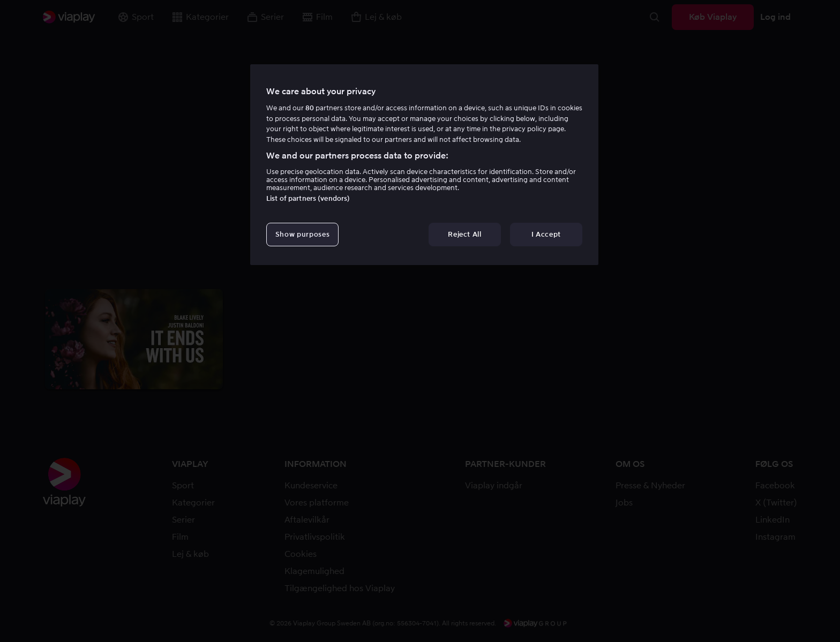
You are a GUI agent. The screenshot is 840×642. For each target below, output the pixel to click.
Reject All (465, 234)
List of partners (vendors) (308, 198)
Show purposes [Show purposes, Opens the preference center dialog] (302, 234)
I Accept (546, 234)
